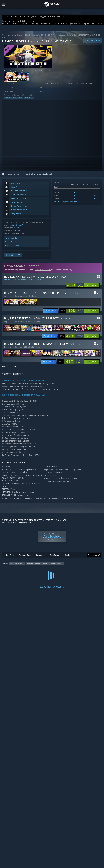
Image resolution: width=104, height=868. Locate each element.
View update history (13, 240)
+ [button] (32, 99)
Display (68, 557)
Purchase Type (25, 557)
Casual (7, 99)
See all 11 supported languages (66, 203)
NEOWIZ (43, 93)
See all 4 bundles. (10, 368)
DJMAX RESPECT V (47, 37)
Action (20, 99)
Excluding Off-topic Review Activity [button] (43, 565)
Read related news (12, 243)
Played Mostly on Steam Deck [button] (83, 565)
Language (40, 557)
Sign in (5, 176)
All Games (6, 37)
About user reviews (9, 524)
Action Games (17, 37)
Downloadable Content (64, 37)
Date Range (55, 557)
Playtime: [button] (64, 565)
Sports (14, 99)
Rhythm (27, 99)
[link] (75, 287)
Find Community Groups (14, 247)
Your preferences (25, 524)
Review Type (8, 557)
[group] (52, 565)
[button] (92, 287)
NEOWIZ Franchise (31, 37)
